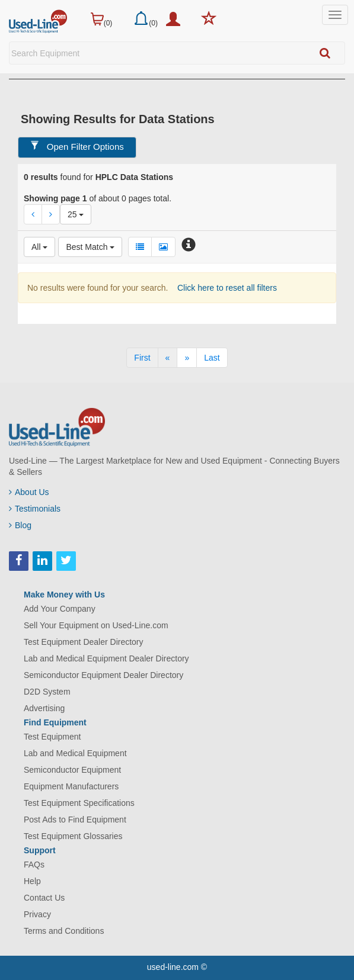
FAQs (34, 865)
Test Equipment (52, 737)
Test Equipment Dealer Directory (84, 642)
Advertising (44, 708)
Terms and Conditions (64, 931)
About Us (29, 492)
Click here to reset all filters (226, 288)
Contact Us (44, 898)
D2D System (47, 692)
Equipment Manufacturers (71, 786)
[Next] (187, 358)
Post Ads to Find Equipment (75, 820)
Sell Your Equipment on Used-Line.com (96, 625)
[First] (142, 358)
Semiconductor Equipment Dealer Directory (103, 675)
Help (32, 881)
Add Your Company (60, 609)
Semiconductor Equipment (72, 770)
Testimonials (35, 509)
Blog (20, 525)
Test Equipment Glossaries (73, 836)
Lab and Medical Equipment (75, 753)
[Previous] (168, 358)
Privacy (37, 914)
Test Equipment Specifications (79, 803)
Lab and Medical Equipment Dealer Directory (106, 658)
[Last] (212, 358)
